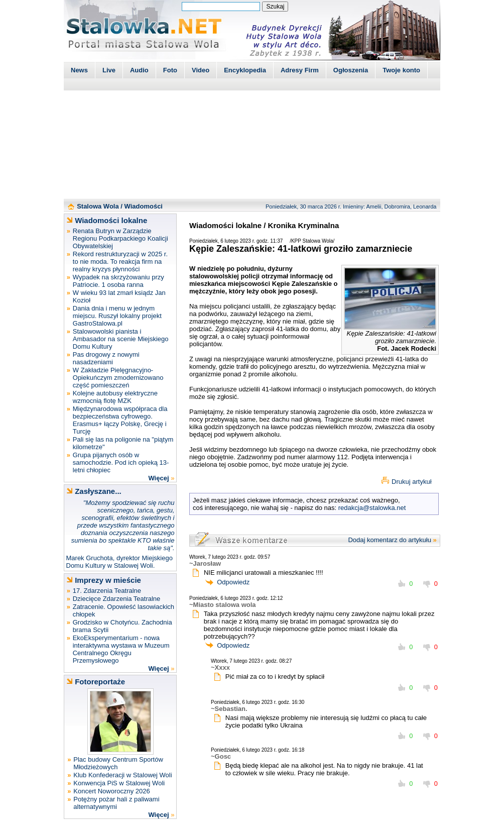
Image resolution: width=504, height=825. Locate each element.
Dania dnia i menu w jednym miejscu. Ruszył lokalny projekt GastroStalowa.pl (117, 316)
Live (109, 70)
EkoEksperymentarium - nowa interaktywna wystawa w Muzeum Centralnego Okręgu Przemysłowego (121, 649)
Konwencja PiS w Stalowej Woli (119, 783)
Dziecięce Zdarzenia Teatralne (117, 599)
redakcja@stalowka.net (372, 508)
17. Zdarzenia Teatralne (107, 591)
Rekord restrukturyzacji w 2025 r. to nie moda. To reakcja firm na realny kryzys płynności (120, 262)
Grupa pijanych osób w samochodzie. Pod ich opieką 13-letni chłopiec (121, 462)
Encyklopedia (245, 70)
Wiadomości (144, 206)
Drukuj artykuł (411, 482)
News (79, 70)
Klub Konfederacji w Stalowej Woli (122, 775)
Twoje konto (401, 70)
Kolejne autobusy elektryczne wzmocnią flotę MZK (115, 397)
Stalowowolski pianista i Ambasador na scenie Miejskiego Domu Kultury (121, 339)
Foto (170, 70)
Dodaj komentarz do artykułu (389, 540)
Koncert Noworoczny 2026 (111, 791)
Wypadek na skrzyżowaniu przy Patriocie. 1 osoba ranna (118, 281)
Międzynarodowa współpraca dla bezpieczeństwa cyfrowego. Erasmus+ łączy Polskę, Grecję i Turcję (120, 420)
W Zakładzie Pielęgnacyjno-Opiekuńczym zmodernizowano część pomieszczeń (118, 378)
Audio (139, 70)
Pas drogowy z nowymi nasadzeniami (106, 358)
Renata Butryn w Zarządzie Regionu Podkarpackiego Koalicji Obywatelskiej (120, 238)
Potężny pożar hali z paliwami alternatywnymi (116, 803)
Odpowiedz (233, 582)
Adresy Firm (300, 70)
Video (201, 70)
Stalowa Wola (98, 206)
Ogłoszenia (351, 70)
